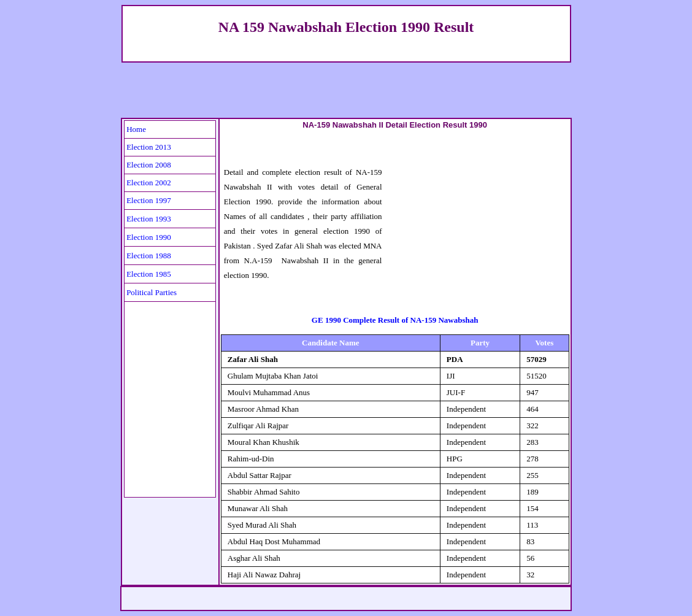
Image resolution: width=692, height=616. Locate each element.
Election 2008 (149, 165)
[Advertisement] (346, 90)
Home (136, 129)
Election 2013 (149, 147)
